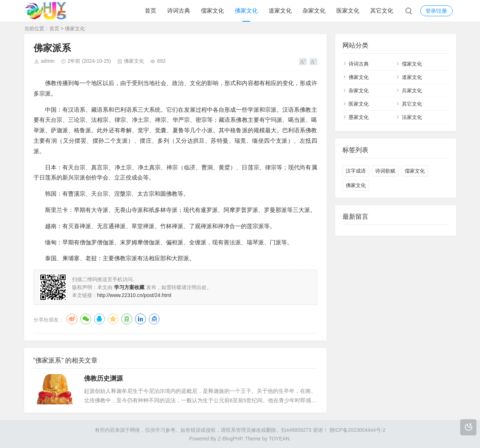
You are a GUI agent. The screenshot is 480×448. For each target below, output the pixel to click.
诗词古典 (179, 11)
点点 (154, 319)
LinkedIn (140, 319)
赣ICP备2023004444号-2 (358, 430)
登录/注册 (436, 11)
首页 (151, 11)
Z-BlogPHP (230, 439)
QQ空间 (113, 319)
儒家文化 (212, 11)
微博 (72, 319)
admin (48, 61)
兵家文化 (412, 90)
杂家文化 (314, 11)
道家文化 (280, 11)
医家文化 (348, 11)
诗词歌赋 (385, 171)
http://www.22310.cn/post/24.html (134, 295)
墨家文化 (359, 117)
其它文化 (382, 11)
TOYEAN (279, 439)
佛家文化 (246, 11)
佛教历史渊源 (103, 378)
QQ (99, 319)
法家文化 (412, 117)
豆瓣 (127, 319)
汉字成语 (356, 171)
